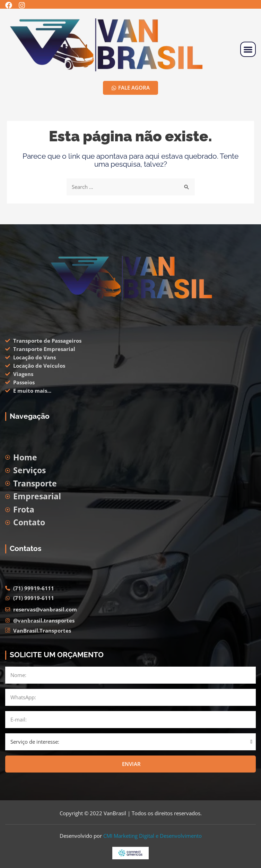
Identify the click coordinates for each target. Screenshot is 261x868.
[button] (248, 49)
